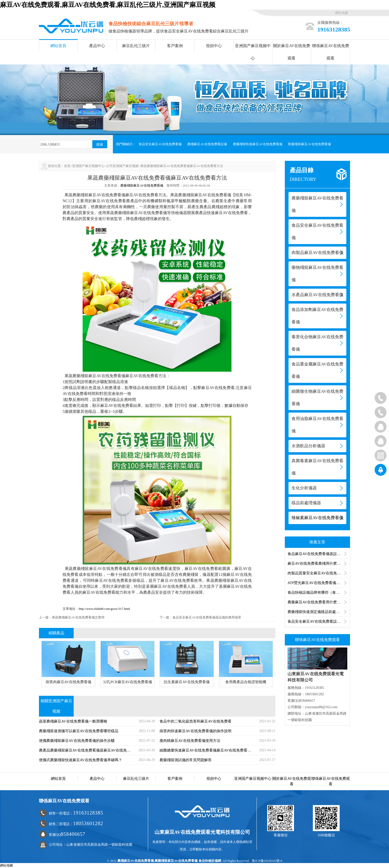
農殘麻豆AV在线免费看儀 (136, 861)
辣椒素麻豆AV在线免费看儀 (317, 518)
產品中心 (97, 46)
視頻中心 (214, 46)
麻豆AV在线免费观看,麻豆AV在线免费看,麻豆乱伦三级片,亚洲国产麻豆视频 (108, 5)
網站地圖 (342, 13)
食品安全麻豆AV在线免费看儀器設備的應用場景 (207, 617)
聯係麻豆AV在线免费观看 (331, 52)
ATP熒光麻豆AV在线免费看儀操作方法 (317, 583)
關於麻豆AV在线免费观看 (292, 52)
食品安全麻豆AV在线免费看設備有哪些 (317, 621)
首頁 (67, 166)
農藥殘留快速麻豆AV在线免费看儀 (258, 144)
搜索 (100, 144)
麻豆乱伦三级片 (136, 46)
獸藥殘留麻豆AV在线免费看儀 (309, 144)
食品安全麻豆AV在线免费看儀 (160, 144)
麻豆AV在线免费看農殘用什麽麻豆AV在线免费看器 (317, 563)
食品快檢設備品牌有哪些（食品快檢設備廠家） (317, 592)
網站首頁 (58, 46)
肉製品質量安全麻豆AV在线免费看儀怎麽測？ (317, 573)
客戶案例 (175, 46)
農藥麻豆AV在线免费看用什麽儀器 (316, 602)
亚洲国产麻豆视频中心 (253, 52)
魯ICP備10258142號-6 (267, 861)
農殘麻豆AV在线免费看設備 (207, 144)
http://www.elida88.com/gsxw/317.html (104, 609)
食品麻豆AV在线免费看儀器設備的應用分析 (317, 554)
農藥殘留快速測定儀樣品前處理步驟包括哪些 (317, 612)
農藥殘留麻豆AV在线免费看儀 (142, 185)
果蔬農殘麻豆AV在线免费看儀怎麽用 (78, 617)
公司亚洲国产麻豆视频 (122, 166)
